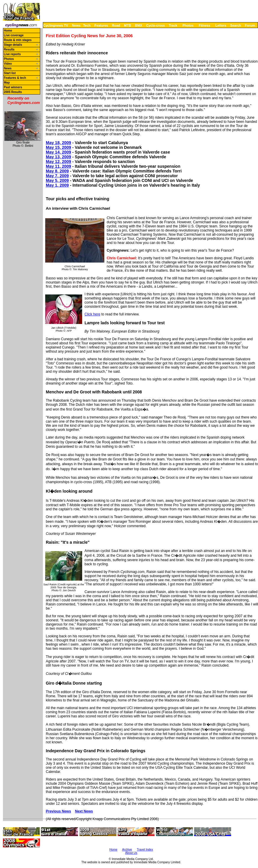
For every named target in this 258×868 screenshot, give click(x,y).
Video (8, 64)
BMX (139, 25)
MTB (128, 25)
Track (173, 25)
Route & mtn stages (18, 40)
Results (9, 49)
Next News (84, 811)
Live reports (12, 54)
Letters (221, 25)
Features (101, 25)
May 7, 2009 (57, 176)
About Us (131, 853)
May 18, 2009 (59, 143)
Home (8, 31)
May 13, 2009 (59, 157)
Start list (10, 73)
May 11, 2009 (59, 166)
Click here (92, 314)
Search (236, 25)
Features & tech (15, 78)
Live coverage (14, 35)
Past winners (13, 87)
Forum (250, 25)
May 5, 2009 (57, 180)
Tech (87, 25)
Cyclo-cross (156, 25)
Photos (188, 25)
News (76, 25)
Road (116, 25)
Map (7, 83)
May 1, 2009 (57, 185)
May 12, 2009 (59, 162)
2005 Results (13, 92)
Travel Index (145, 850)
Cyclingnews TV (56, 25)
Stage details (13, 45)
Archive (127, 850)
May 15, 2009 (59, 147)
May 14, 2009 (59, 152)
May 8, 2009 (57, 171)
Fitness (204, 25)
